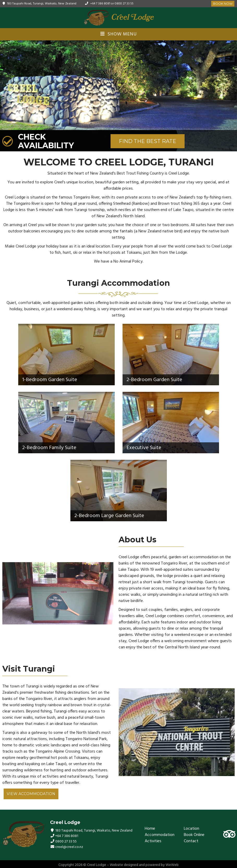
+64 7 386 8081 (100, 4)
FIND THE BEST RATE (148, 141)
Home (150, 829)
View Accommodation (31, 794)
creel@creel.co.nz (69, 847)
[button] (232, 96)
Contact (191, 841)
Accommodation (160, 835)
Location (192, 829)
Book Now (223, 4)
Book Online (194, 835)
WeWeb (172, 865)
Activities (153, 841)
